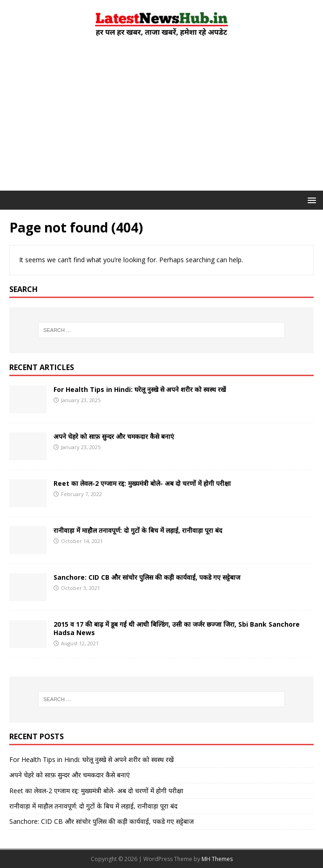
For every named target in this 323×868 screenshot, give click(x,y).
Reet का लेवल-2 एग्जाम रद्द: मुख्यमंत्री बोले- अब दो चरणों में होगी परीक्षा (142, 483)
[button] (310, 200)
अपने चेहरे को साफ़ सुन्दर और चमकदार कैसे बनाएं (114, 436)
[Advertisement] (161, 121)
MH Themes (217, 859)
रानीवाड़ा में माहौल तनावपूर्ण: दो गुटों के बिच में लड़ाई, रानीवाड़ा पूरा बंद (138, 530)
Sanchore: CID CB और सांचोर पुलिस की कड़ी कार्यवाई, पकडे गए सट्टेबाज (147, 577)
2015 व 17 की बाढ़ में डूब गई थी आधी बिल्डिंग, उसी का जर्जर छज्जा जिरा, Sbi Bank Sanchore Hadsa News (177, 628)
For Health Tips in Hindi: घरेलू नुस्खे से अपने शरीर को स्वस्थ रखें (140, 389)
